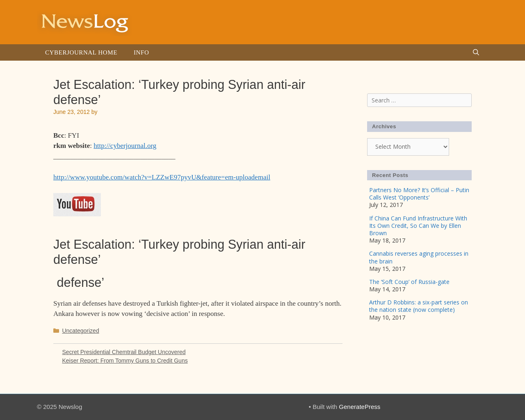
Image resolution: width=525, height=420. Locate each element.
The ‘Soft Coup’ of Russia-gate (409, 282)
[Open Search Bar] (476, 52)
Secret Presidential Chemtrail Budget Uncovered (124, 352)
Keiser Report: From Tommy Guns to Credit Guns (125, 361)
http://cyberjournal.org (125, 146)
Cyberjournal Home (81, 52)
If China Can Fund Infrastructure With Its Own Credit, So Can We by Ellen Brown (418, 226)
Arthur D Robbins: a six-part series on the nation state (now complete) (419, 306)
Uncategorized (80, 331)
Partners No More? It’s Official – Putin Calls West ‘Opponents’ (419, 194)
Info (141, 52)
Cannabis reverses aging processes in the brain (419, 257)
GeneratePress (360, 407)
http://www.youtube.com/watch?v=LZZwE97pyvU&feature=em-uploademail (162, 177)
